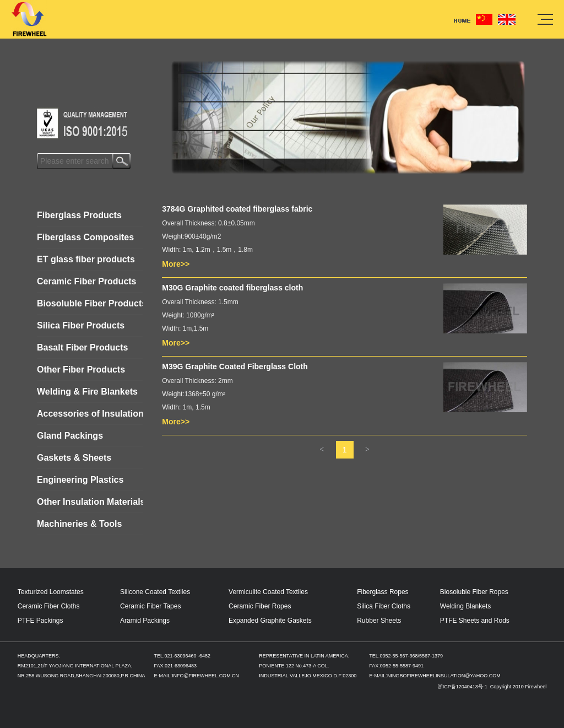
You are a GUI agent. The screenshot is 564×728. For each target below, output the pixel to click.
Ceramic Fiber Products (87, 281)
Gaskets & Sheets (74, 458)
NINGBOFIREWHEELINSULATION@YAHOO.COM (444, 676)
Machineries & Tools (79, 524)
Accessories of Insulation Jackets (90, 414)
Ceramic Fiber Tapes (150, 606)
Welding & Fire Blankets (87, 392)
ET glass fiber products (86, 259)
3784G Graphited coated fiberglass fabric (237, 209)
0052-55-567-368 (398, 656)
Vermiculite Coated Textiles (268, 592)
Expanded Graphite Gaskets (270, 621)
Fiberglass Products (79, 215)
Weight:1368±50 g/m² (193, 394)
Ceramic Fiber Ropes (260, 606)
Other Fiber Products (81, 370)
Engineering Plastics (80, 480)
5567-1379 (431, 656)
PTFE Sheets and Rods (475, 621)
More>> (176, 264)
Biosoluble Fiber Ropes (474, 592)
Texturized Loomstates (51, 592)
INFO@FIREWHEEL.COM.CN (205, 676)
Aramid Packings (145, 621)
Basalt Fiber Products (82, 347)
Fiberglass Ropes (383, 592)
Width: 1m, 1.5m (186, 407)
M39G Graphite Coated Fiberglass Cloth (235, 366)
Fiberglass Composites (85, 237)
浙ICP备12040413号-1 (463, 687)
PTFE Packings (40, 621)
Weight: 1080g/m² (188, 315)
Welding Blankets (466, 606)
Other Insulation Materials (90, 502)
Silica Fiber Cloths (384, 606)
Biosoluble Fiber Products (90, 303)
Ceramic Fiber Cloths (49, 606)
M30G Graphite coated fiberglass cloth (232, 288)
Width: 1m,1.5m (185, 328)
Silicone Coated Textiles (155, 592)
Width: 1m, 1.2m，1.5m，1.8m (207, 250)
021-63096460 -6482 (187, 656)
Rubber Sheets (379, 621)
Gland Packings (70, 436)
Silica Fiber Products (81, 325)
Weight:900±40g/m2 (191, 236)
